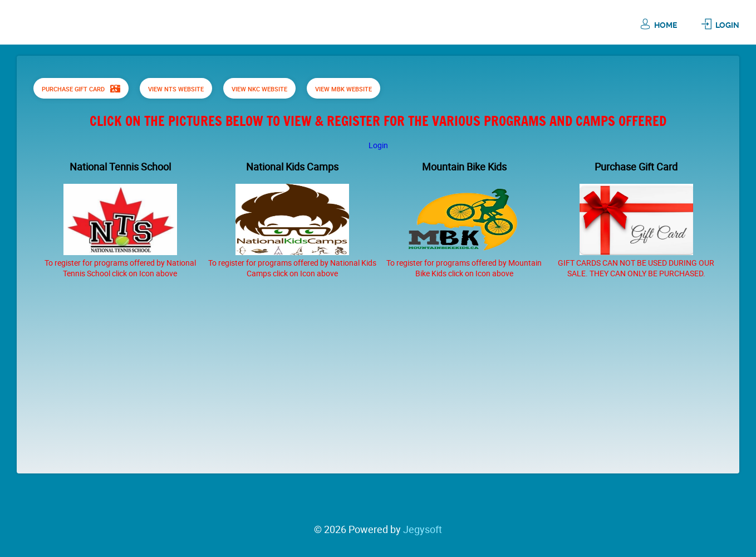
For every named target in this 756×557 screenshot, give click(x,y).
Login (727, 25)
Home (666, 25)
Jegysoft (423, 529)
